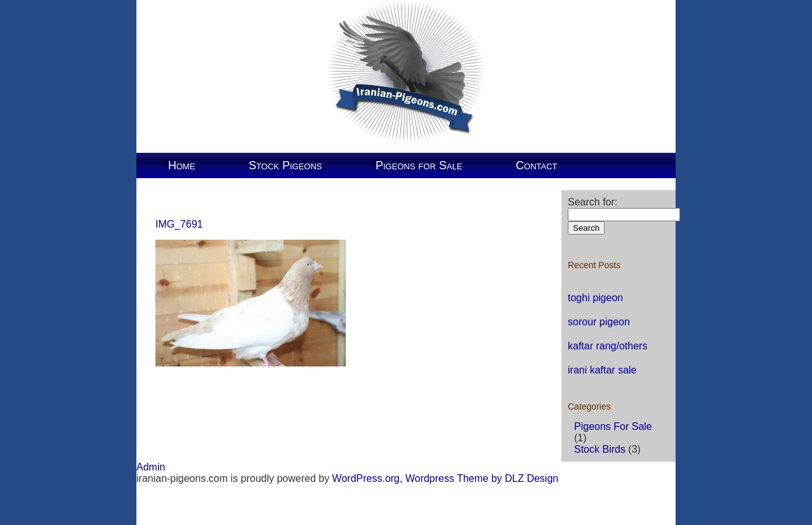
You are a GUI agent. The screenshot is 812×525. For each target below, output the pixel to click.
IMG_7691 (179, 224)
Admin (151, 467)
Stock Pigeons (285, 165)
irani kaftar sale (602, 370)
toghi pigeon (595, 298)
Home (182, 165)
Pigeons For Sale (613, 426)
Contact (536, 165)
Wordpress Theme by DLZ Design (482, 478)
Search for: (593, 202)
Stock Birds (600, 449)
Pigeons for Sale (419, 165)
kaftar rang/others (607, 346)
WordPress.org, (368, 478)
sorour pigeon (599, 322)
